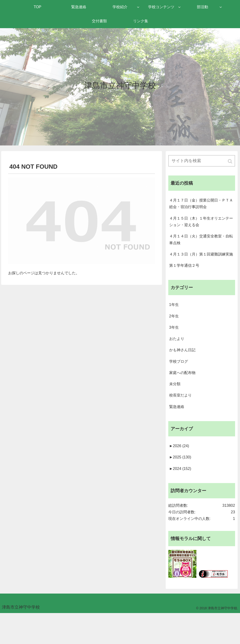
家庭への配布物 (184, 393)
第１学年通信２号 (186, 280)
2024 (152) (182, 494)
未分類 (176, 405)
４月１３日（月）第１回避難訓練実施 (201, 264)
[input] (202, 161)
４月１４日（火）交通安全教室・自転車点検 (201, 244)
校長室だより (182, 417)
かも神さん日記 (184, 369)
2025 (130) (182, 482)
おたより (178, 357)
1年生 (175, 320)
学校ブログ (180, 381)
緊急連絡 (178, 429)
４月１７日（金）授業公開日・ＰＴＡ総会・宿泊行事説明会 (201, 206)
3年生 (175, 345)
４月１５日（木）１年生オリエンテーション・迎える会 (201, 225)
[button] (230, 162)
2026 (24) (180, 470)
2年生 (175, 333)
